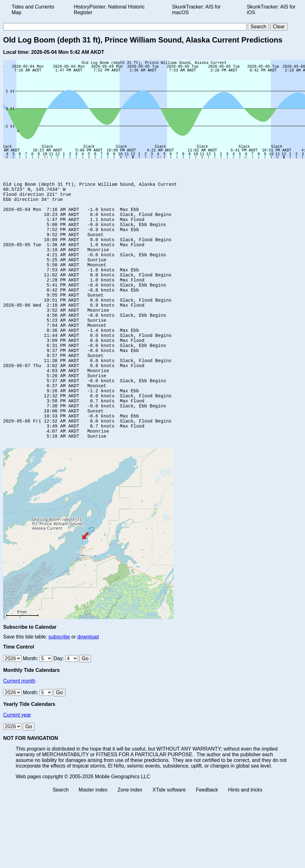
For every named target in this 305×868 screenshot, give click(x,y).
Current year (17, 763)
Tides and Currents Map (33, 10)
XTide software (169, 838)
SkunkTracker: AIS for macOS (196, 10)
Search (61, 838)
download (88, 685)
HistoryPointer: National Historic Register (109, 10)
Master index (93, 838)
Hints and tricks (245, 838)
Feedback (207, 838)
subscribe (59, 685)
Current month (19, 729)
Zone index (130, 838)
